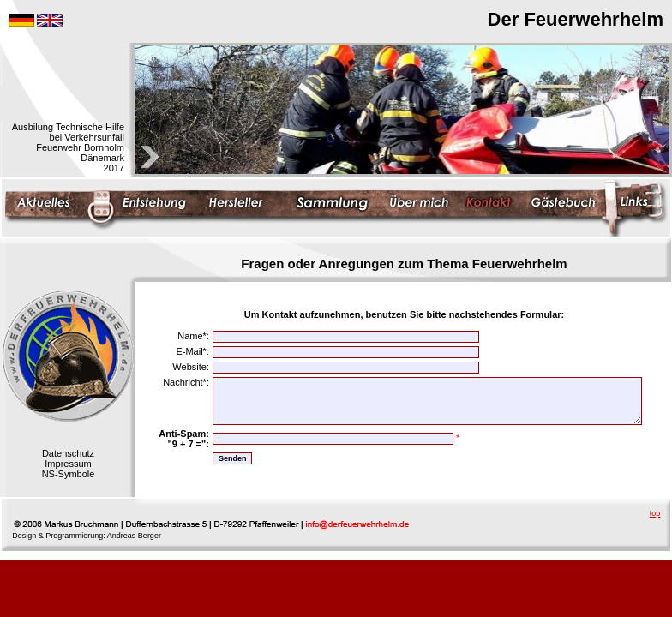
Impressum (68, 464)
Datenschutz (68, 453)
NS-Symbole (69, 474)
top (655, 513)
